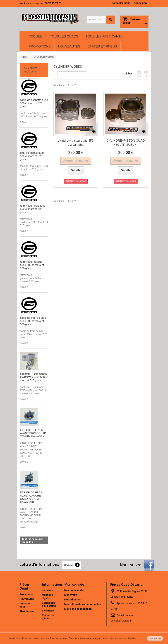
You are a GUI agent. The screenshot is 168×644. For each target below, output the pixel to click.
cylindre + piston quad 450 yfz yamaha (76, 143)
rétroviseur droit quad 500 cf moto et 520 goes (33, 209)
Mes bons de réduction (78, 609)
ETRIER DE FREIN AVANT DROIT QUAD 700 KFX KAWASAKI (33, 433)
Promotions (27, 594)
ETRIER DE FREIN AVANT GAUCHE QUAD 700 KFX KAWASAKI (32, 497)
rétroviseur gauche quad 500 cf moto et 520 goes (32, 265)
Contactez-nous (121, 3)
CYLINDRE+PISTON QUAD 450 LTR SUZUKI (126, 143)
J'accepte (155, 638)
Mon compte (74, 584)
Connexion (140, 3)
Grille (139, 74)
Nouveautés (27, 599)
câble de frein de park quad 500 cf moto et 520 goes (33, 321)
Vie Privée (48, 611)
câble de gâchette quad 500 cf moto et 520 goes (34, 103)
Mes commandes (74, 590)
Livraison (47, 590)
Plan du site (27, 611)
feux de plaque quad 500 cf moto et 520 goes (32, 156)
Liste (146, 74)
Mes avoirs (71, 595)
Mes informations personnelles (83, 604)
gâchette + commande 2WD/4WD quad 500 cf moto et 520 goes (34, 377)
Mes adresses (73, 600)
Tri (55, 74)
